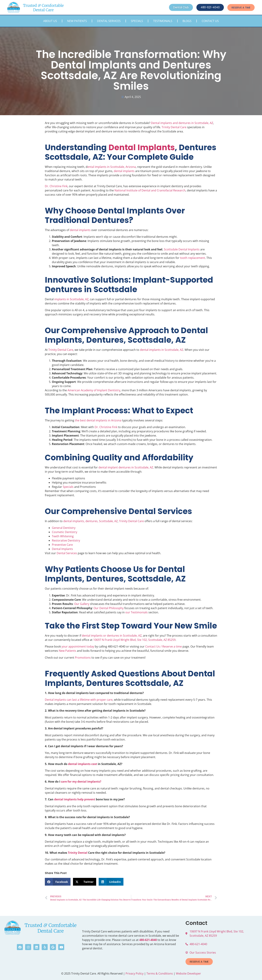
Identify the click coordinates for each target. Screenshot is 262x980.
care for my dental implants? (81, 782)
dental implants (124, 171)
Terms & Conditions (160, 973)
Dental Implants (142, 147)
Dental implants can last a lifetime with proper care (79, 700)
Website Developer (188, 973)
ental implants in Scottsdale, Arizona (112, 167)
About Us (50, 21)
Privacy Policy (135, 973)
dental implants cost (83, 764)
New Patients (77, 21)
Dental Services (109, 21)
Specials (137, 21)
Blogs (187, 21)
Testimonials (163, 21)
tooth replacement (193, 258)
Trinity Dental (78, 853)
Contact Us (210, 21)
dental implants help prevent (75, 799)
